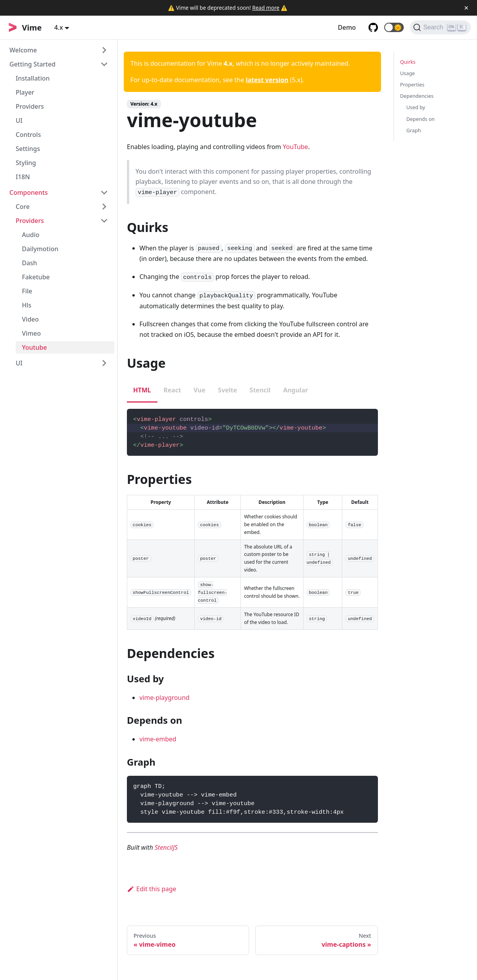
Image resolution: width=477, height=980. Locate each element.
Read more (266, 8)
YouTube (295, 147)
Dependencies (417, 96)
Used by (416, 107)
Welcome (23, 50)
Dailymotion (40, 249)
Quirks (408, 62)
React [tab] (173, 390)
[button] (394, 27)
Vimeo (31, 333)
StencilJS (166, 847)
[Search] (440, 27)
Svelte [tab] (228, 390)
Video (30, 319)
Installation (33, 78)
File (27, 291)
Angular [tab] (296, 390)
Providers (30, 106)
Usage (408, 73)
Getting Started (33, 64)
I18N (23, 177)
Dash (30, 263)
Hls (27, 305)
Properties (412, 85)
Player (25, 92)
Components (29, 192)
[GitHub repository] (373, 27)
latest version (267, 80)
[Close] (466, 8)
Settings (28, 149)
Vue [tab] (199, 390)
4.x (58, 27)
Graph (414, 130)
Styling (26, 163)
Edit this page (152, 889)
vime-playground (164, 698)
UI (19, 120)
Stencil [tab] (260, 390)
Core (23, 207)
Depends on (421, 119)
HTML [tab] (142, 390)
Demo (347, 27)
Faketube (36, 277)
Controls (28, 135)
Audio (31, 235)
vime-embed (158, 739)
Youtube (34, 347)
